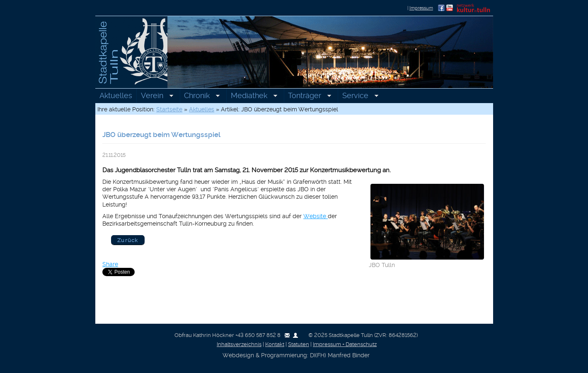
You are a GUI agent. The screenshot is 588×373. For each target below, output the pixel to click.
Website (316, 216)
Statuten (299, 344)
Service (358, 96)
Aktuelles (116, 96)
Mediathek (252, 96)
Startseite (169, 109)
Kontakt (275, 344)
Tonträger (308, 96)
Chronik (200, 96)
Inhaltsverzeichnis (239, 344)
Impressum (421, 8)
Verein (155, 96)
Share (110, 264)
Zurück (128, 240)
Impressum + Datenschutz (345, 344)
